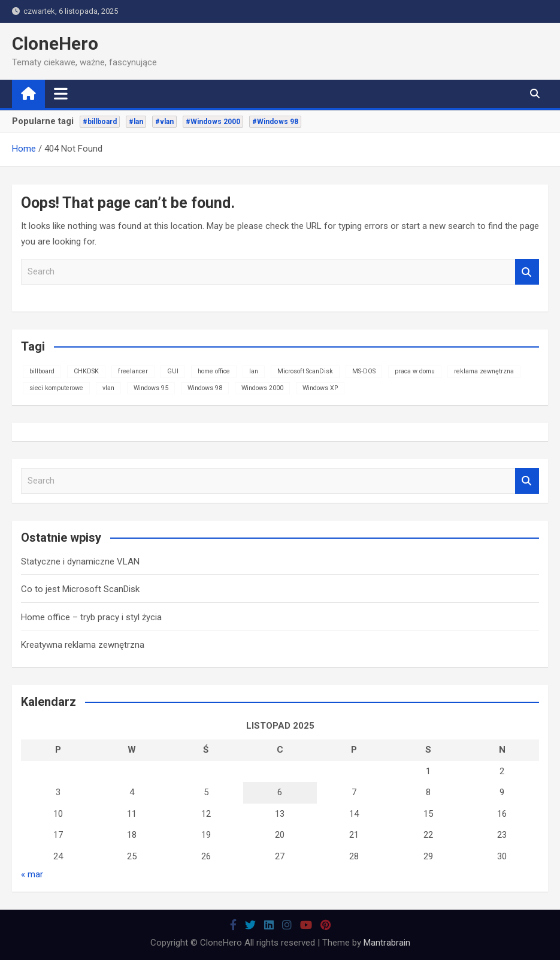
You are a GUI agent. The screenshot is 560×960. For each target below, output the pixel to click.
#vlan (164, 122)
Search (527, 272)
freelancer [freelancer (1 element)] (133, 371)
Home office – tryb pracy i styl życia (91, 617)
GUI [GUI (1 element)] (173, 371)
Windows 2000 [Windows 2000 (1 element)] (262, 388)
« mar (32, 874)
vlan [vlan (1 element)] (108, 388)
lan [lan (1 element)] (254, 371)
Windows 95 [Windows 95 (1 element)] (151, 388)
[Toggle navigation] (61, 93)
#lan (136, 122)
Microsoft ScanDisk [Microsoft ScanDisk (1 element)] (305, 371)
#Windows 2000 (213, 122)
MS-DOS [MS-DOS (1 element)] (364, 371)
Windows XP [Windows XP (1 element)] (320, 388)
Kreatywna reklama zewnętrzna (83, 645)
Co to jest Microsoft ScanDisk (80, 589)
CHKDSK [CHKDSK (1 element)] (86, 371)
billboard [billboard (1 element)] (42, 371)
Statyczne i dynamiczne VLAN (80, 561)
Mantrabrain (387, 943)
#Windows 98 (275, 122)
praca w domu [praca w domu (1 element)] (415, 371)
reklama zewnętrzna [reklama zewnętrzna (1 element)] (484, 371)
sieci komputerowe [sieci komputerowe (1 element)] (56, 388)
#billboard (100, 122)
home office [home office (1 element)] (214, 371)
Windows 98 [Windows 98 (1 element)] (205, 388)
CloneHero (55, 43)
